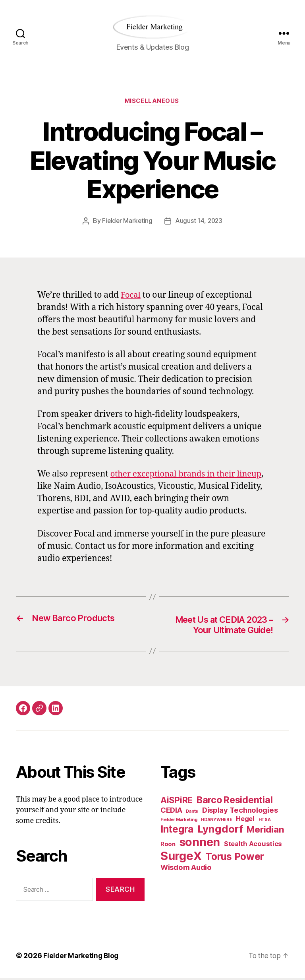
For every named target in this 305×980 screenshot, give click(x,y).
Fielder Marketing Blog (82, 958)
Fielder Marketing (126, 221)
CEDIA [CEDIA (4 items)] (171, 812)
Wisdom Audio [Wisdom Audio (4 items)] (186, 869)
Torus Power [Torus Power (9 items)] (235, 858)
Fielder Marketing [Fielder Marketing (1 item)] (179, 821)
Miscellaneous (152, 102)
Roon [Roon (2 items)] (168, 845)
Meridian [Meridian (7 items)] (265, 831)
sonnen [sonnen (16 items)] (200, 843)
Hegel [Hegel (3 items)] (245, 820)
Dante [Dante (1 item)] (192, 813)
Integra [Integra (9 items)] (177, 831)
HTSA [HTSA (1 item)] (265, 821)
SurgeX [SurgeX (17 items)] (181, 857)
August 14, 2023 (199, 221)
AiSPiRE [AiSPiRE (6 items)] (177, 802)
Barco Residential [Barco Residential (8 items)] (235, 801)
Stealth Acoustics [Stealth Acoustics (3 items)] (253, 845)
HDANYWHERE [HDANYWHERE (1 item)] (216, 821)
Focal (131, 295)
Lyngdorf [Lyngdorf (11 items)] (220, 830)
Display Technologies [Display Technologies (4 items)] (240, 812)
